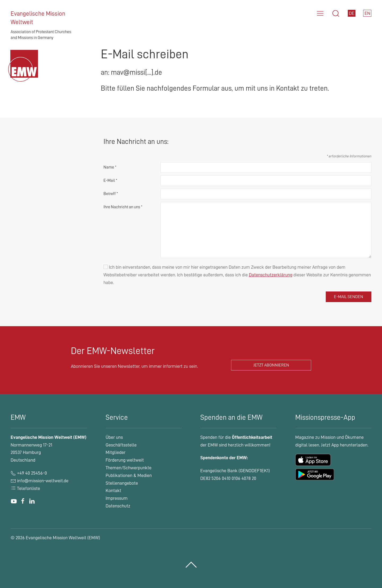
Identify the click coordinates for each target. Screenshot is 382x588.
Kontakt (113, 490)
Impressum (117, 498)
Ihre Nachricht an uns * (123, 207)
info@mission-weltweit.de (43, 481)
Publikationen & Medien (129, 475)
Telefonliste (25, 488)
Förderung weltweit (125, 460)
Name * (110, 167)
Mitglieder (116, 452)
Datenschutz (118, 506)
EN (367, 13)
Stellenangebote (122, 483)
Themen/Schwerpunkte (129, 468)
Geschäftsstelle (121, 445)
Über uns (114, 437)
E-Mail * (110, 180)
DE (352, 13)
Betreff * (111, 194)
